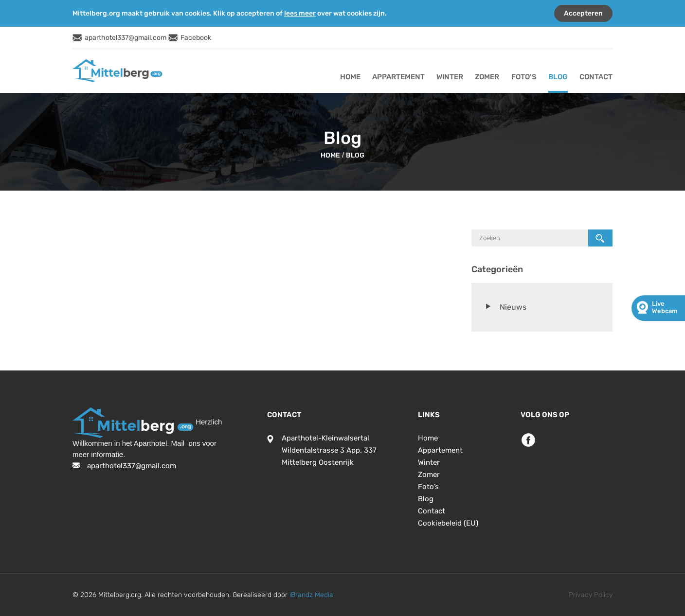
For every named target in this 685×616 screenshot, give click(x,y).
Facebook (196, 38)
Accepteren (583, 13)
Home (350, 77)
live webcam (665, 307)
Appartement (398, 77)
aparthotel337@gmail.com (126, 38)
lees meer (300, 13)
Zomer (487, 77)
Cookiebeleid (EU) (448, 523)
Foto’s (524, 77)
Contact (596, 77)
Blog (558, 77)
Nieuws (513, 307)
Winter (450, 77)
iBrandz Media (311, 595)
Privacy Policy (591, 595)
